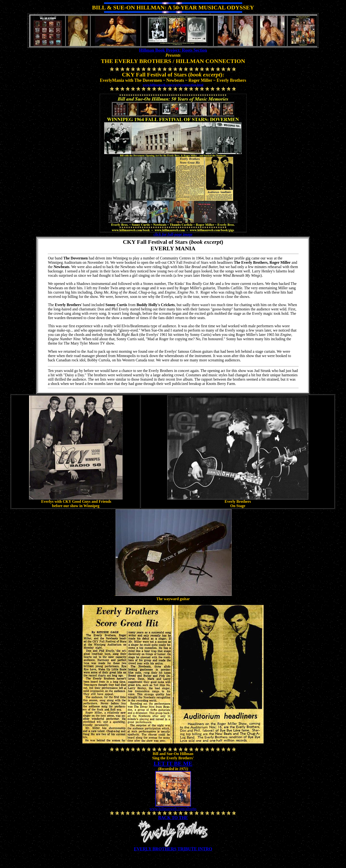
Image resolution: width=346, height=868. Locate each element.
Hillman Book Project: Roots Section (173, 50)
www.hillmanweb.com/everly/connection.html (173, 85)
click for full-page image (173, 234)
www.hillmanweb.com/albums (173, 809)
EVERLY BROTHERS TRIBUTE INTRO (173, 849)
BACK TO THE (173, 818)
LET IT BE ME (173, 763)
